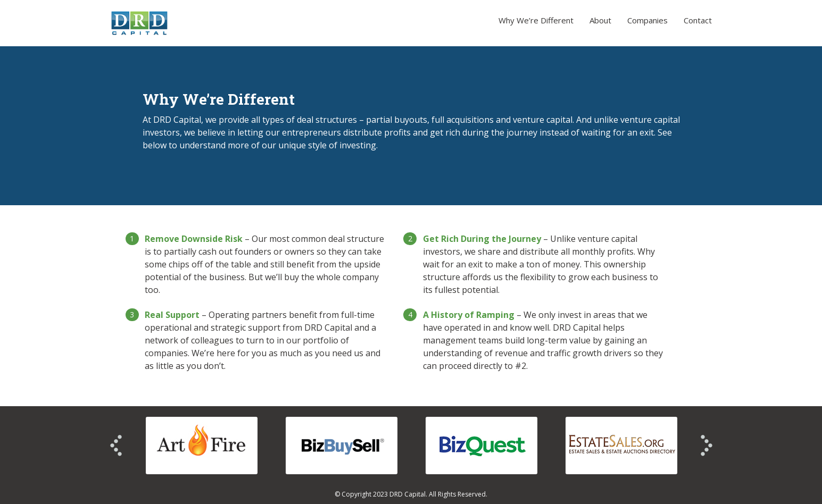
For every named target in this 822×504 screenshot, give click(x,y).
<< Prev (116, 446)
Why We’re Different (536, 20)
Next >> (707, 446)
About (600, 20)
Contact (698, 20)
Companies (647, 20)
